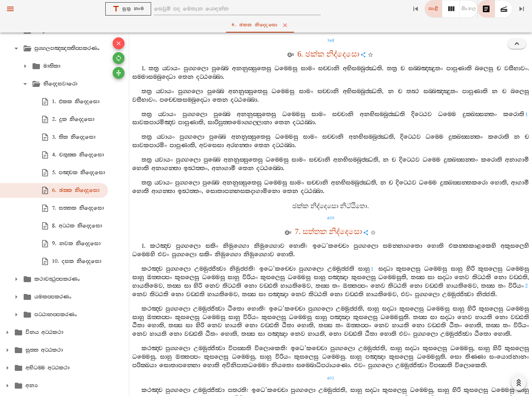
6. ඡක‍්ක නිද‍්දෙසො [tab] (267, 25)
